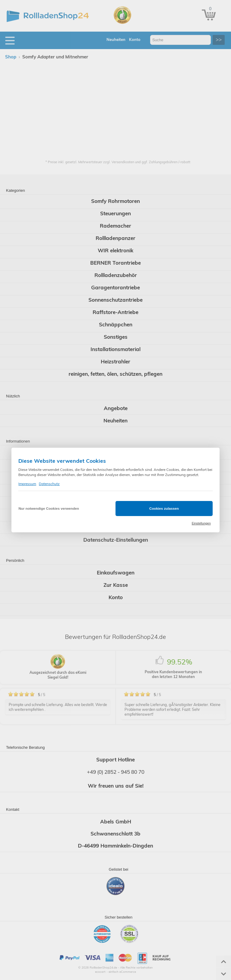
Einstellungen (201, 523)
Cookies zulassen (164, 508)
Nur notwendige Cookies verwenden (49, 508)
